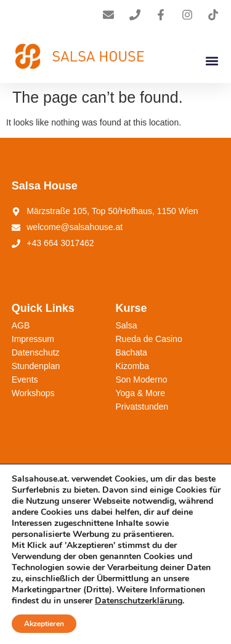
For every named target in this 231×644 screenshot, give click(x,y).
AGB (21, 325)
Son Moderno (142, 380)
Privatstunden (142, 407)
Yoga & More (140, 393)
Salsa (127, 325)
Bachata (132, 352)
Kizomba (132, 366)
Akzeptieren (44, 624)
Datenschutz (36, 352)
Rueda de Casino (149, 339)
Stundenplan (36, 366)
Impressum (33, 339)
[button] (212, 61)
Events (25, 380)
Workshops (33, 393)
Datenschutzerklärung (139, 601)
